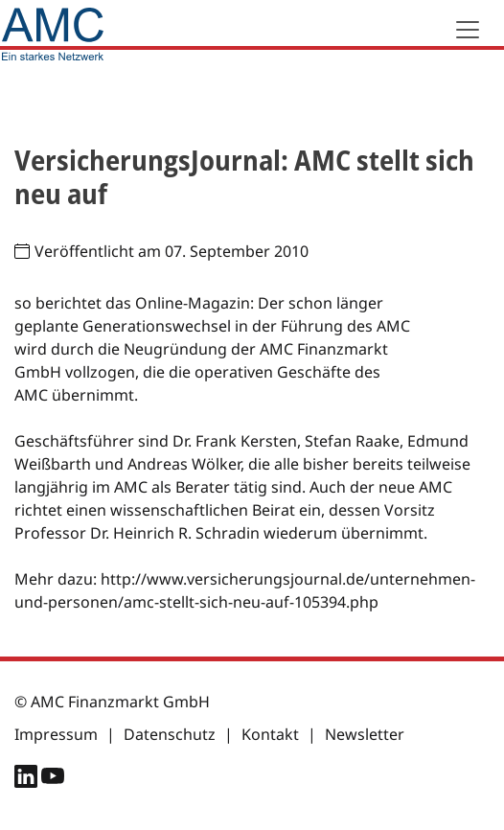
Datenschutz (170, 734)
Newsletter (365, 734)
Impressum (56, 734)
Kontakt (270, 734)
